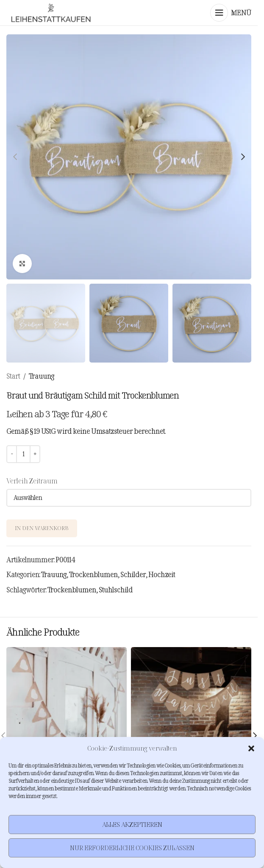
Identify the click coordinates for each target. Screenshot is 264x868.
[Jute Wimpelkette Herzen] (67, 707)
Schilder (133, 575)
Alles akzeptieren (132, 825)
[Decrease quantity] (12, 454)
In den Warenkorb (42, 528)
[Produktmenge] (23, 454)
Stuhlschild (116, 590)
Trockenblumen (93, 575)
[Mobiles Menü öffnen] (231, 13)
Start (13, 376)
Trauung (42, 376)
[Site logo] (51, 13)
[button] (251, 748)
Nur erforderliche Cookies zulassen (132, 848)
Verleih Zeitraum (32, 481)
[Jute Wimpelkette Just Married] (191, 707)
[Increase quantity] (35, 454)
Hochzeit (162, 575)
